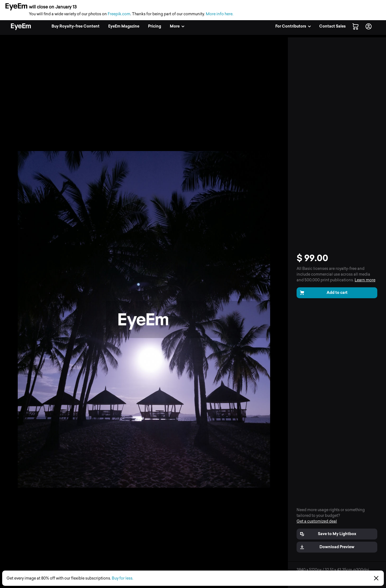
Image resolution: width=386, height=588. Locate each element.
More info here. (220, 14)
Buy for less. (123, 578)
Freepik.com (119, 14)
